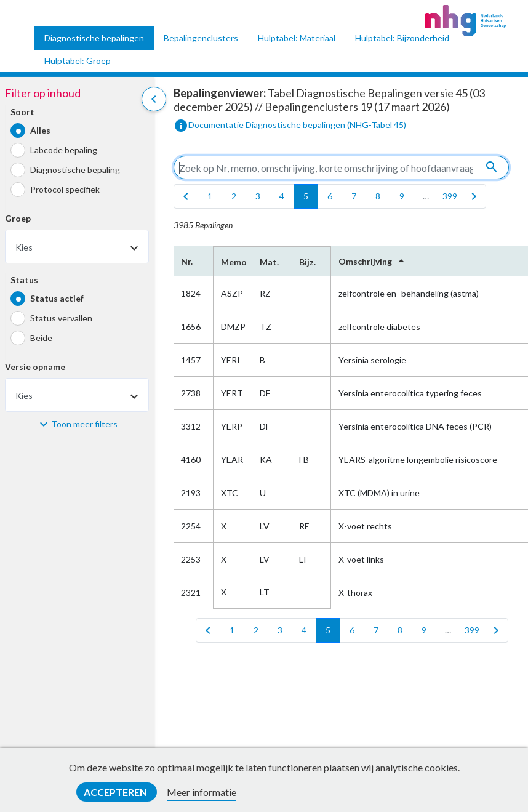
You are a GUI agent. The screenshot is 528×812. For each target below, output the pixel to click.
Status (24, 280)
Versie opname (35, 367)
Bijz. (307, 262)
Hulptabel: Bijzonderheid (402, 38)
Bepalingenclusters (201, 38)
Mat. (269, 262)
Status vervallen (61, 318)
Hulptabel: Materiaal (297, 38)
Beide (41, 338)
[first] (186, 196)
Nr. (187, 261)
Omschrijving (374, 261)
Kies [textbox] (24, 247)
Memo (233, 262)
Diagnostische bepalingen (94, 38)
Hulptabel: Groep (78, 61)
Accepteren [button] (116, 792)
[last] (474, 196)
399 (450, 196)
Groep (18, 218)
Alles (40, 130)
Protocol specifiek (65, 189)
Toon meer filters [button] (84, 424)
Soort (22, 112)
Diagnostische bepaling (75, 170)
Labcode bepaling (64, 150)
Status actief (57, 298)
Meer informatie (202, 792)
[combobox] (77, 247)
